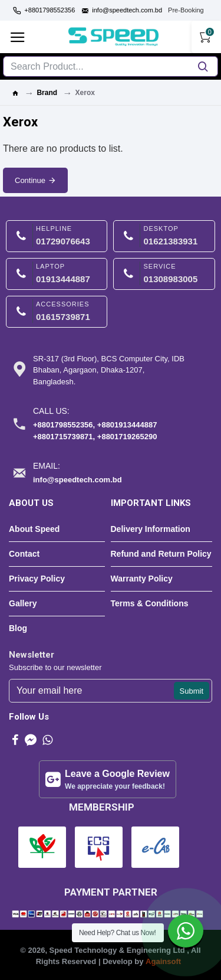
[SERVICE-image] (164, 274)
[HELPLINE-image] (57, 236)
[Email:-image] (99, 473)
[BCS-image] (42, 847)
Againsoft (163, 961)
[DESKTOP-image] (164, 236)
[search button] (203, 66)
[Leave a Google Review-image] (108, 779)
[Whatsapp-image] (47, 740)
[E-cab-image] (155, 847)
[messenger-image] (31, 740)
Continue (30, 180)
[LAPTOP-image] (57, 274)
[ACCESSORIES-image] (57, 312)
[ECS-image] (99, 847)
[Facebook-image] (15, 740)
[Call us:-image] (99, 424)
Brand (47, 93)
